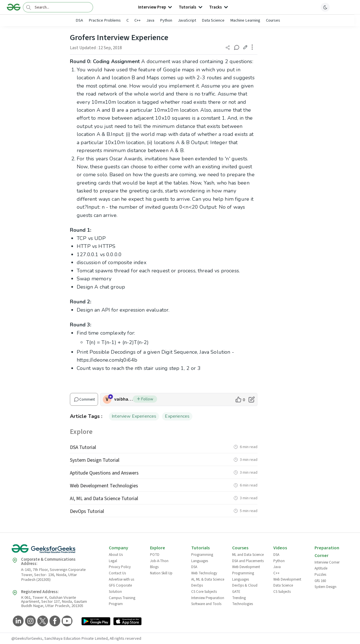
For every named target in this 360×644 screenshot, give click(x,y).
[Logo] (14, 7)
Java (150, 20)
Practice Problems (105, 20)
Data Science (213, 20)
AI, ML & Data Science (208, 579)
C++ (138, 20)
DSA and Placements (248, 561)
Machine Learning (245, 20)
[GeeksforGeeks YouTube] (66, 621)
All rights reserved (125, 638)
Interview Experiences (134, 416)
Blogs (154, 567)
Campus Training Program (122, 601)
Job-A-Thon (159, 561)
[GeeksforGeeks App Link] (96, 622)
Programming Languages (202, 558)
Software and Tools (206, 604)
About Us (116, 555)
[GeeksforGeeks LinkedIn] (17, 621)
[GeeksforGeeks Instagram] (30, 621)
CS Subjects (282, 592)
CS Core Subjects (204, 592)
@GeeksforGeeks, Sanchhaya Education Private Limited (60, 638)
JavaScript (187, 20)
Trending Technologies (243, 601)
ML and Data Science (248, 555)
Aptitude (321, 568)
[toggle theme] (325, 7)
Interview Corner (327, 562)
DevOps (197, 585)
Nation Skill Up (161, 573)
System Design (325, 587)
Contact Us (117, 573)
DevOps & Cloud (245, 585)
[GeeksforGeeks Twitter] (42, 621)
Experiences (177, 416)
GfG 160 (320, 581)
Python (166, 20)
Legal (113, 561)
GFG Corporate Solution (120, 589)
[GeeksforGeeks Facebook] (54, 621)
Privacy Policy (120, 567)
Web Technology (204, 573)
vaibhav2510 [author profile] (123, 399)
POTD (155, 555)
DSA (79, 20)
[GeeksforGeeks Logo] (55, 551)
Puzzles (320, 575)
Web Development (246, 567)
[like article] (240, 399)
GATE (236, 592)
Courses (273, 20)
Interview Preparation (208, 598)
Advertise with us (121, 579)
